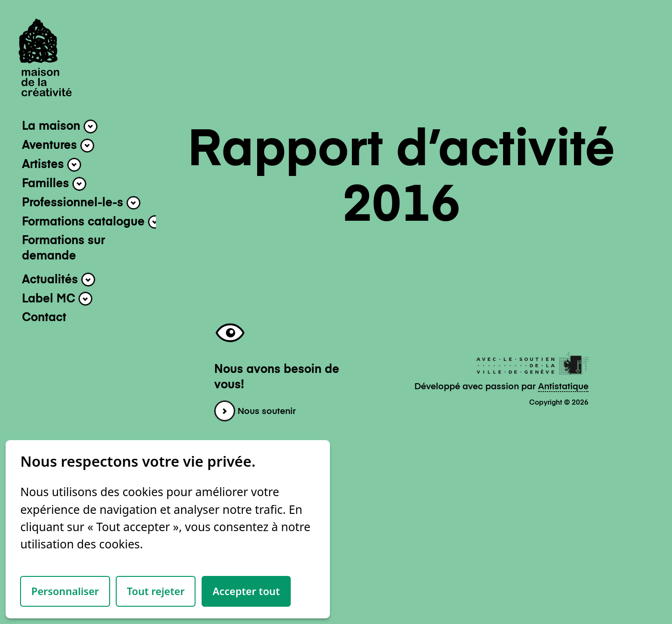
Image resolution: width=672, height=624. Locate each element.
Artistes (52, 165)
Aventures (58, 146)
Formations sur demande (63, 249)
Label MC (57, 299)
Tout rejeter (156, 591)
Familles (54, 184)
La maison (60, 126)
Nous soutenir (255, 412)
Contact (44, 318)
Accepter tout (246, 591)
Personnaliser (65, 591)
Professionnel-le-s (81, 203)
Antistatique (563, 387)
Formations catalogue (92, 222)
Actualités (59, 280)
